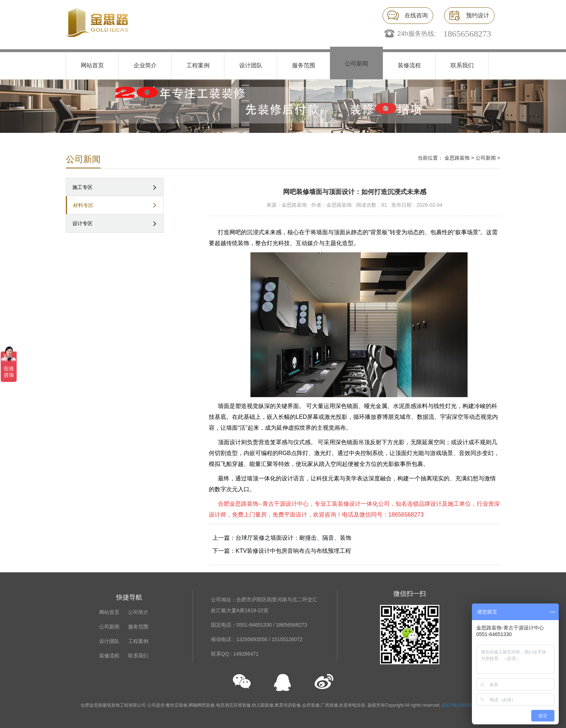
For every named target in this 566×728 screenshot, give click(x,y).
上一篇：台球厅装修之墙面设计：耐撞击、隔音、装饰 (282, 538)
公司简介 (138, 612)
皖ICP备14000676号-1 (464, 705)
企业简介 (145, 65)
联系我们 (462, 65)
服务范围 (304, 65)
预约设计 (478, 15)
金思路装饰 (457, 158)
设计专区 (83, 223)
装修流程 (409, 65)
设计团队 (251, 65)
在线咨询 (416, 15)
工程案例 (198, 65)
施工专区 (83, 187)
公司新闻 (356, 64)
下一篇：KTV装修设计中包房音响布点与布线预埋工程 (282, 551)
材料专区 (83, 205)
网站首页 (92, 65)
